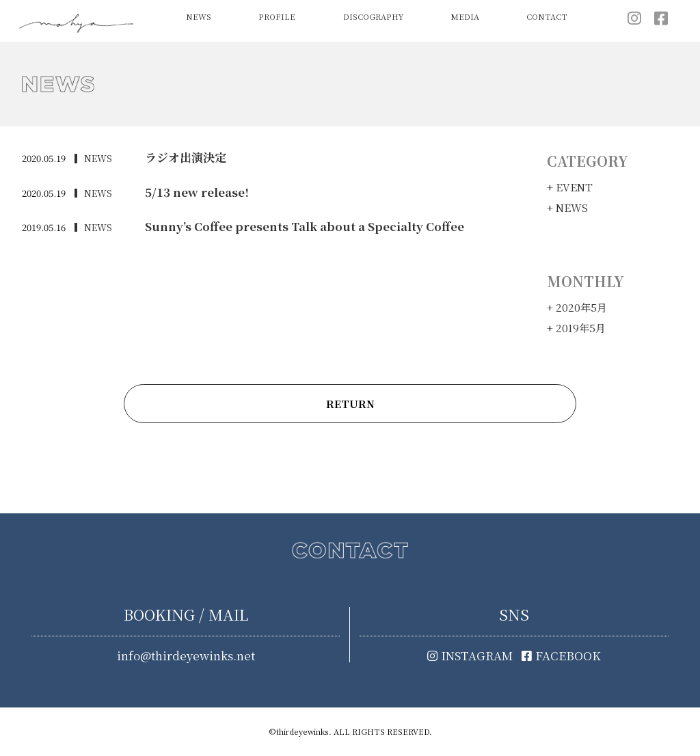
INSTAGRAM (470, 656)
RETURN (350, 404)
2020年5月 (581, 307)
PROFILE (277, 17)
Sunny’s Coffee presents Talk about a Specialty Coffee (294, 226)
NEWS (199, 17)
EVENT (574, 187)
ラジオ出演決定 (186, 157)
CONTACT (547, 17)
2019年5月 (581, 328)
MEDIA (465, 17)
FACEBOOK (561, 656)
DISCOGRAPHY (373, 17)
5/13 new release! (193, 192)
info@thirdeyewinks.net (186, 656)
